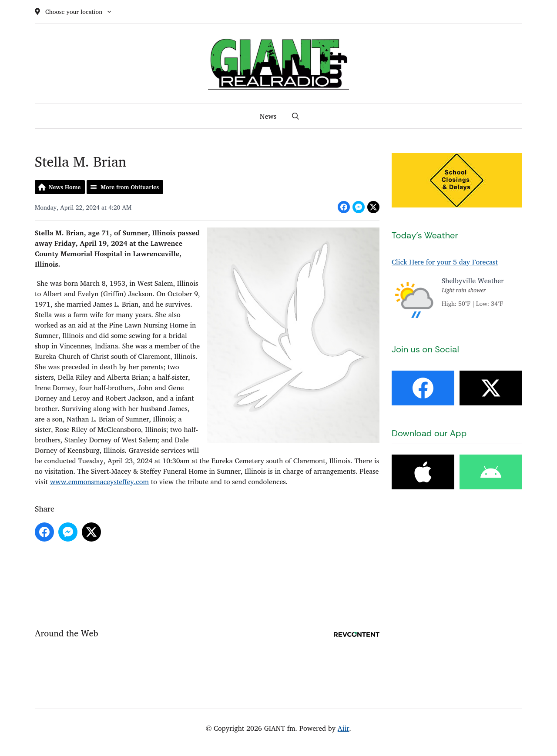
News (268, 116)
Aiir (344, 728)
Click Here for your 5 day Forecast (445, 262)
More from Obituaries (130, 187)
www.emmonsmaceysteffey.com (99, 482)
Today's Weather (425, 235)
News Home (65, 187)
